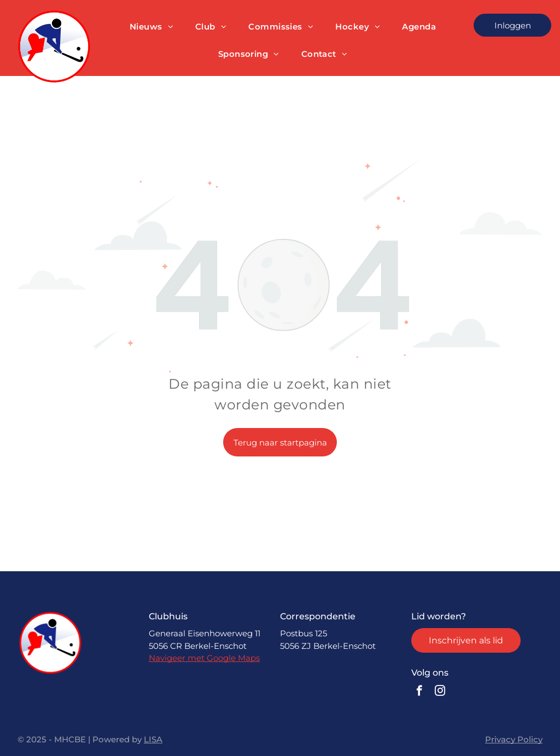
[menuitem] (151, 27)
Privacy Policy (514, 739)
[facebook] (419, 692)
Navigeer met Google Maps (204, 658)
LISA (153, 739)
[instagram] (440, 692)
